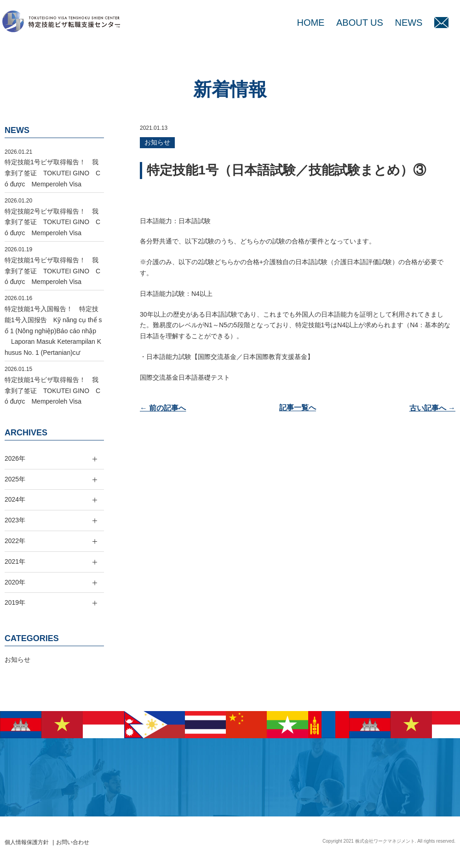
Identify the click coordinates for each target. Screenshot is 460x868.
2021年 (15, 561)
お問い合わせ (73, 842)
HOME (310, 23)
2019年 (15, 602)
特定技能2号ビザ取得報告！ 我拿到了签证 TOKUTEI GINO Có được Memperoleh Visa (52, 222)
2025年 (15, 479)
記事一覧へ (298, 408)
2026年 (15, 458)
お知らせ (157, 142)
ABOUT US (360, 23)
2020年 (15, 582)
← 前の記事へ (163, 408)
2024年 (15, 499)
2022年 (15, 541)
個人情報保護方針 (27, 842)
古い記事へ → (432, 408)
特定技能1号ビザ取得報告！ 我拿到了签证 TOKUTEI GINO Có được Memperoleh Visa (52, 173)
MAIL (441, 23)
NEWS (408, 23)
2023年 (15, 520)
